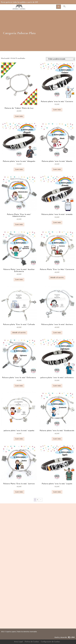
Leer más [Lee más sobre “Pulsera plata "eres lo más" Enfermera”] (19, 386)
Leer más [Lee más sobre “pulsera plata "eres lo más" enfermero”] (57, 386)
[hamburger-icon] (59, 7)
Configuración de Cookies (50, 642)
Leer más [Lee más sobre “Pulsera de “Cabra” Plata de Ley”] (19, 116)
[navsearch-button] (63, 7)
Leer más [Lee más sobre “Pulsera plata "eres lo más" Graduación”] (57, 439)
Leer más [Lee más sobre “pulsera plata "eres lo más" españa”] (19, 439)
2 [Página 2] (37, 500)
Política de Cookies (32, 642)
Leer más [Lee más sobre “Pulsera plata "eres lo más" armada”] (57, 223)
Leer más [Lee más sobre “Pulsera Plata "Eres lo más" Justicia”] (19, 492)
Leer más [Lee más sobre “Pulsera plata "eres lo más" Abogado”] (19, 169)
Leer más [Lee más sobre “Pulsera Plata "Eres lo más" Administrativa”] (19, 224)
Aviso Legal (18, 642)
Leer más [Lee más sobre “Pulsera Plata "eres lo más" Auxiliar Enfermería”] (19, 280)
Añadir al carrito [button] (57, 278)
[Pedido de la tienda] (60, 59)
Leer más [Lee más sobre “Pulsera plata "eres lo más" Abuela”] (57, 169)
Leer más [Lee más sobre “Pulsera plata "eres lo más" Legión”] (57, 492)
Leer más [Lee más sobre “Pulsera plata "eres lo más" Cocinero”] (57, 110)
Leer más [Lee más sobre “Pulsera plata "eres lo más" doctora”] (57, 333)
